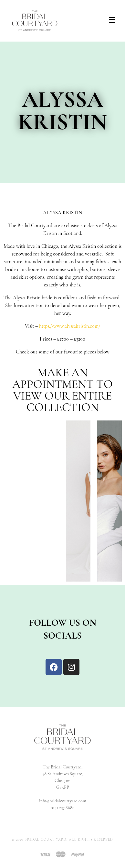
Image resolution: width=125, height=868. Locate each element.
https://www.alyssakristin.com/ (70, 326)
